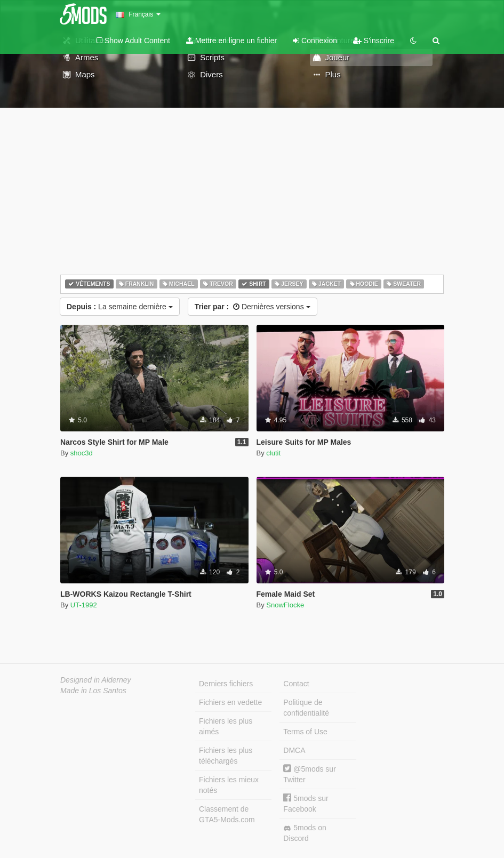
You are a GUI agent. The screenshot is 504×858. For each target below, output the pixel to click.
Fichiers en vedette (230, 702)
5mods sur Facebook (306, 803)
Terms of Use (305, 732)
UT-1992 (84, 605)
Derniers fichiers (226, 684)
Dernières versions (253, 307)
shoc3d (82, 453)
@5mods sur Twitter (309, 774)
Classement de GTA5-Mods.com (227, 814)
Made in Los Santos (93, 691)
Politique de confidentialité (306, 708)
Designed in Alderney (96, 680)
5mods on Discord (305, 833)
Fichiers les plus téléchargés (226, 756)
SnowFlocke (285, 605)
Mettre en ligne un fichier (231, 41)
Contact (296, 684)
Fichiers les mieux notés (229, 785)
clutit (273, 453)
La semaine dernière (120, 307)
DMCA (294, 750)
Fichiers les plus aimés (226, 726)
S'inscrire (374, 41)
